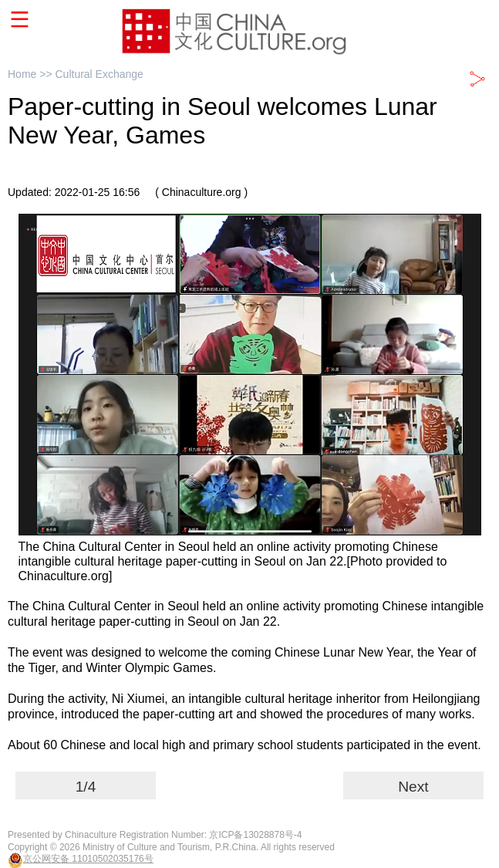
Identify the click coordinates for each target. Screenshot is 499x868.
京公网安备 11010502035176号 (88, 859)
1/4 (86, 787)
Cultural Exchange (99, 74)
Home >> (31, 74)
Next (413, 787)
